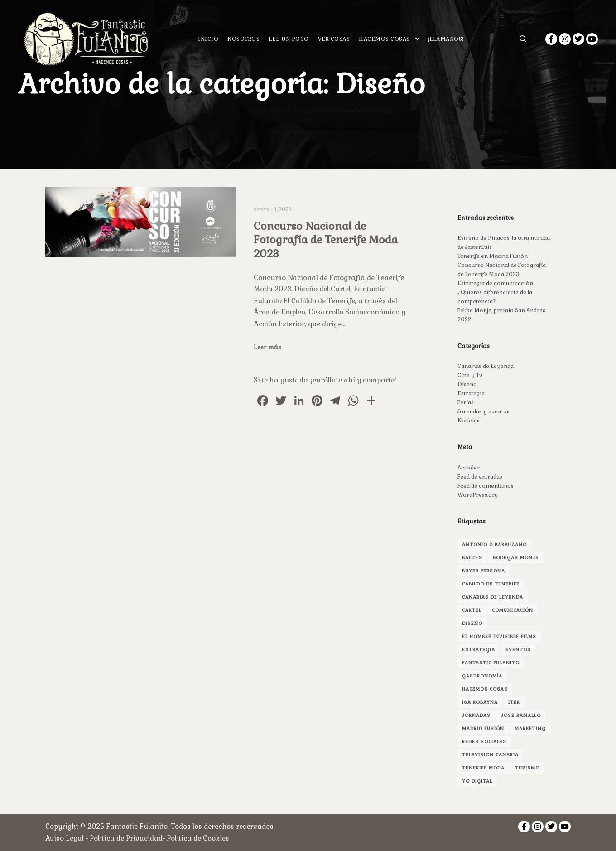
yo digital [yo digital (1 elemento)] (477, 781)
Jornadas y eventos (484, 411)
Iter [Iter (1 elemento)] (514, 702)
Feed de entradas (480, 477)
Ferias (466, 402)
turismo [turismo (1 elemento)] (527, 768)
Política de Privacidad (126, 838)
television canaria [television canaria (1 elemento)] (490, 755)
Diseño (467, 384)
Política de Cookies (198, 838)
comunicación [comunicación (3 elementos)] (513, 610)
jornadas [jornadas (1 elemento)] (476, 715)
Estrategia (471, 393)
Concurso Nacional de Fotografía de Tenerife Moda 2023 (326, 240)
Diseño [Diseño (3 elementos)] (472, 623)
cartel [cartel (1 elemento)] (472, 610)
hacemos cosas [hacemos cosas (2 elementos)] (485, 689)
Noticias (469, 421)
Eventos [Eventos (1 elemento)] (518, 650)
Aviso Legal (65, 838)
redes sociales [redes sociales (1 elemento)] (484, 742)
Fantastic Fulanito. (138, 826)
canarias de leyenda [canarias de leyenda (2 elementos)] (493, 597)
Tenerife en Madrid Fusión (493, 256)
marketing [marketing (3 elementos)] (530, 728)
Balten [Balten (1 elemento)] (472, 558)
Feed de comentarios (486, 486)
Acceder (469, 468)
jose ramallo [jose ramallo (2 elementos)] (521, 715)
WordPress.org (478, 495)
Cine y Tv (470, 375)
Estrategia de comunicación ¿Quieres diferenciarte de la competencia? (495, 292)
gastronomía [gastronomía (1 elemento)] (482, 676)
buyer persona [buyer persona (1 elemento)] (484, 571)
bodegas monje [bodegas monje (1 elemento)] (516, 558)
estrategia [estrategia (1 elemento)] (479, 650)
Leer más (267, 347)
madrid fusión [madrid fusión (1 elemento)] (483, 728)
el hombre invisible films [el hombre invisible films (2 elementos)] (499, 636)
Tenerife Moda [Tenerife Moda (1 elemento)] (483, 768)
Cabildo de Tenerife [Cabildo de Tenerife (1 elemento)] (491, 584)
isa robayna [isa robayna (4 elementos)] (480, 702)
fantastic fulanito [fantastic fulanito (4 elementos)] (491, 663)
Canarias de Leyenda (486, 366)
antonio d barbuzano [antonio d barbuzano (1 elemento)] (494, 544)
